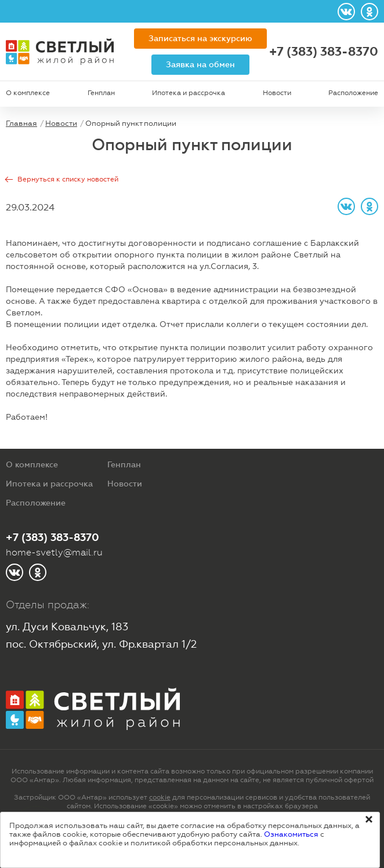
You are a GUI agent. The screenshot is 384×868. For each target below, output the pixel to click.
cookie (160, 797)
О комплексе (28, 93)
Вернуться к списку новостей (68, 179)
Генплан (101, 93)
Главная (21, 123)
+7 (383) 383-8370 (324, 52)
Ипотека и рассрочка (189, 93)
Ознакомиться (291, 834)
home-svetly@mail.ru (54, 552)
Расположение (353, 93)
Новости (277, 93)
